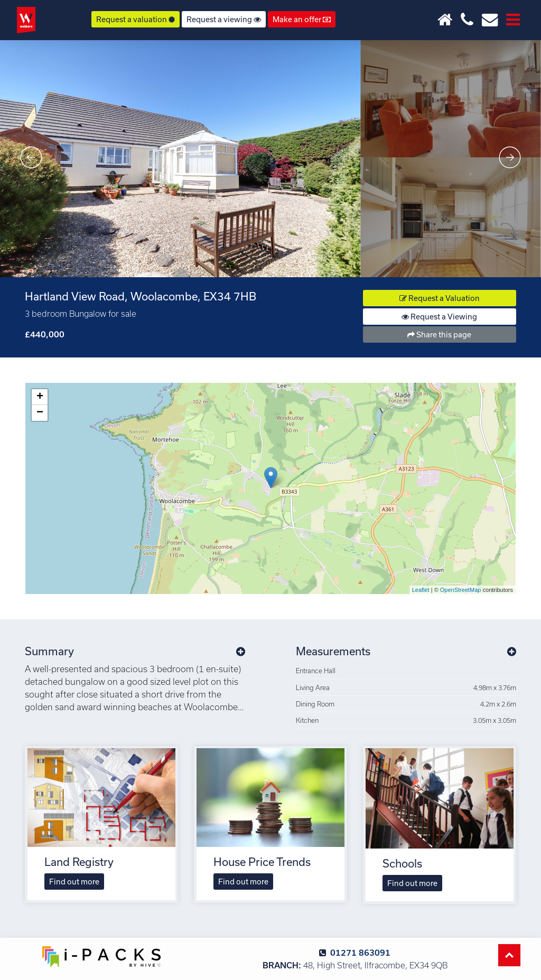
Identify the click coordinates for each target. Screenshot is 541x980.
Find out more (74, 882)
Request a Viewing (439, 317)
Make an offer (302, 19)
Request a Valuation (440, 298)
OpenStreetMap (461, 590)
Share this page (439, 334)
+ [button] (40, 397)
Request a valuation (136, 19)
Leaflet (421, 590)
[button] (241, 651)
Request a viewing (224, 19)
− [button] (40, 413)
